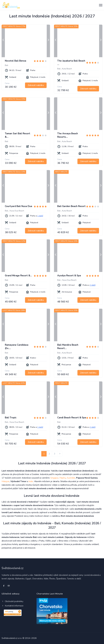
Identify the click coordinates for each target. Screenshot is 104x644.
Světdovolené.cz (13, 568)
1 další (40, 216)
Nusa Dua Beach (17, 211)
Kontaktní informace (13, 606)
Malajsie (6, 481)
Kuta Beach (67, 69)
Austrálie (71, 478)
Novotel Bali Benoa (16, 61)
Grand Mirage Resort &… (18, 276)
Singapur (54, 478)
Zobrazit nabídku (36, 85)
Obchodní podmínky (12, 601)
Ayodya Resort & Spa (69, 276)
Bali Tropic (11, 418)
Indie (31, 481)
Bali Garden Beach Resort (71, 206)
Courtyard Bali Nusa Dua (18, 206)
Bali (6, 65)
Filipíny (63, 478)
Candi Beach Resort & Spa (72, 418)
